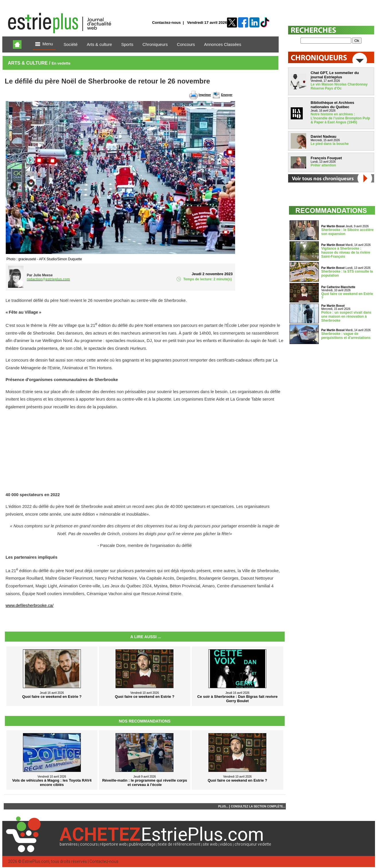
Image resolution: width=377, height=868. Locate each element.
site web (210, 844)
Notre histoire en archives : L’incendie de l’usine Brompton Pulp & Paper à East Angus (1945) (340, 118)
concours (89, 844)
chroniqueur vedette (253, 844)
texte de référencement (179, 844)
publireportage (142, 844)
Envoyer (227, 95)
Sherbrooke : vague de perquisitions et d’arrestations (346, 336)
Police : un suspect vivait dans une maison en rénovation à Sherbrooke (346, 316)
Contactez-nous (166, 23)
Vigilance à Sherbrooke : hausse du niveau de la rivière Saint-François (346, 253)
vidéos (226, 844)
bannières (69, 844)
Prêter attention (324, 165)
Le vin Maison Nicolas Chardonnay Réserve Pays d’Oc (339, 86)
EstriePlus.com (36, 862)
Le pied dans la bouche (330, 144)
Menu (44, 44)
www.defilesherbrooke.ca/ (30, 605)
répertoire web (113, 844)
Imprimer (205, 95)
